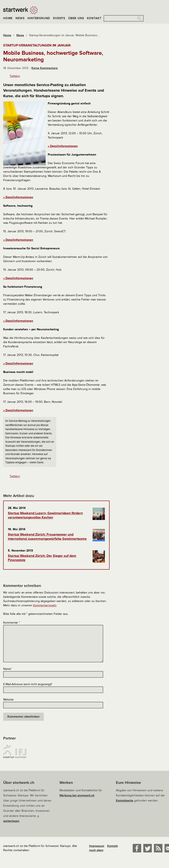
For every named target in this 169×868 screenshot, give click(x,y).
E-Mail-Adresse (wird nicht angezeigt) (28, 684)
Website (8, 700)
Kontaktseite (125, 801)
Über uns (76, 18)
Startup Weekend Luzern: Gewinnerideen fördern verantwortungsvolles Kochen (45, 515)
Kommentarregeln (45, 605)
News (20, 18)
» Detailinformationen (63, 146)
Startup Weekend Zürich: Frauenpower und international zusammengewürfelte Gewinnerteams (47, 537)
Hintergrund (39, 18)
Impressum (97, 846)
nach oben (96, 850)
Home (8, 18)
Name (8, 669)
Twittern (15, 76)
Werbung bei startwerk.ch (77, 795)
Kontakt (94, 18)
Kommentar (12, 623)
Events (59, 18)
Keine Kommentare (45, 68)
